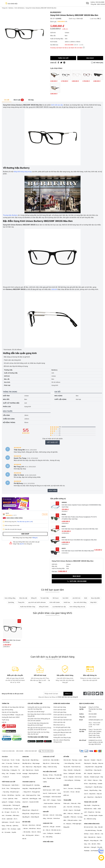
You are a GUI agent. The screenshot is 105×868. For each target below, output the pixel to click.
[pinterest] (93, 693)
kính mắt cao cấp (57, 105)
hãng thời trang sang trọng (23, 172)
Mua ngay (90, 58)
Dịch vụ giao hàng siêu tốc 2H (62, 730)
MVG (7, 513)
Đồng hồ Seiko (44, 607)
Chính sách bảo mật (59, 722)
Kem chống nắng (10, 598)
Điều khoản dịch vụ (59, 725)
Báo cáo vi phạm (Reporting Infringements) (62, 741)
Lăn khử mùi (76, 598)
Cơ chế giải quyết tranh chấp (62, 727)
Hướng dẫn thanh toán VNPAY (11, 717)
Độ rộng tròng (9, 422)
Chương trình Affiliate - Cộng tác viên (13, 715)
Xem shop (25, 534)
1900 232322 (101, 4)
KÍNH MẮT (46, 812)
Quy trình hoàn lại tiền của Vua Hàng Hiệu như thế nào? (38, 733)
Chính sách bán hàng (60, 707)
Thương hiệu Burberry (10, 215)
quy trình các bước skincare (37, 602)
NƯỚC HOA (46, 787)
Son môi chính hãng (80, 602)
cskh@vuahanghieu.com (96, 720)
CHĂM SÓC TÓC (48, 823)
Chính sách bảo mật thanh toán (63, 720)
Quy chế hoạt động (7, 710)
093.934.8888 (100, 2)
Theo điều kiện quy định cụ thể (25, 522)
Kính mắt (80, 19)
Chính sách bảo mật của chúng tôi (68, 697)
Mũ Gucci (56, 598)
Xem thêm (52, 491)
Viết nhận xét (52, 442)
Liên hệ (4, 722)
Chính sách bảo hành (60, 710)
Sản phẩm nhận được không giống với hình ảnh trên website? (39, 720)
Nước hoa (67, 602)
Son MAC (66, 598)
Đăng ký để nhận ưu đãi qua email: (13, 694)
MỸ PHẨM (66, 757)
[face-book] (85, 693)
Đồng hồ (34, 598)
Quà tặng (11, 602)
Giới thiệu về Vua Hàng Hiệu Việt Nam (13, 707)
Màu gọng (58, 396)
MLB (86, 598)
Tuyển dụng (5, 720)
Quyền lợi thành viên (59, 735)
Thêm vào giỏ (63, 58)
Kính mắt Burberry (19, 8)
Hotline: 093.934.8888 (77, 581)
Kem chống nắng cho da (77, 607)
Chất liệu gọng (60, 399)
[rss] (101, 693)
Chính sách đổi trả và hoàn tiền (62, 715)
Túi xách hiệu (45, 598)
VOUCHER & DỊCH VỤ (29, 782)
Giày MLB (93, 602)
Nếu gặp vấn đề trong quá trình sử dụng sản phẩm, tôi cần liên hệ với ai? (39, 729)
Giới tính (6, 396)
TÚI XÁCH (5, 757)
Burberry (11, 8)
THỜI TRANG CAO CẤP (9, 782)
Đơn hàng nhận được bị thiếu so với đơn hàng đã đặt (40, 715)
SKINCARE (26, 757)
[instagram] (89, 693)
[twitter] (97, 693)
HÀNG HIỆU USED (48, 842)
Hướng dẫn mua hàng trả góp (62, 737)
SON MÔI (66, 785)
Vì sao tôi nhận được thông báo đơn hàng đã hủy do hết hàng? (38, 724)
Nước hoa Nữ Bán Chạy (28, 607)
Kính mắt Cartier (55, 602)
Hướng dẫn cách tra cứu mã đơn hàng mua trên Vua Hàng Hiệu (39, 708)
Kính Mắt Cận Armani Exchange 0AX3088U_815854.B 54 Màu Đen (12, 641)
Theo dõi (45, 514)
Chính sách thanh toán (60, 717)
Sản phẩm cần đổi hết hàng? (36, 712)
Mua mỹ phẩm (96, 598)
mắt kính (54, 289)
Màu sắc (6, 399)
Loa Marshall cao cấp (59, 607)
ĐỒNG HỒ (25, 807)
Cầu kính (6, 415)
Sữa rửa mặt (23, 598)
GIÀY (86, 757)
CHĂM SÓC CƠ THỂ (49, 757)
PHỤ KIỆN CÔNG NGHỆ (50, 772)
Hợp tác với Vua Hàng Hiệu (10, 712)
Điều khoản (20, 751)
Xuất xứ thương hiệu (11, 403)
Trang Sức (21, 602)
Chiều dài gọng (9, 419)
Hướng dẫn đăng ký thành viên (62, 732)
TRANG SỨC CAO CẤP (91, 802)
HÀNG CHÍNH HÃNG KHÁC (92, 824)
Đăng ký (35, 538)
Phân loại (7, 407)
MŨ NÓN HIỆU (26, 822)
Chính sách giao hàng (60, 712)
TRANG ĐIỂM (67, 800)
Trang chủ (5, 8)
